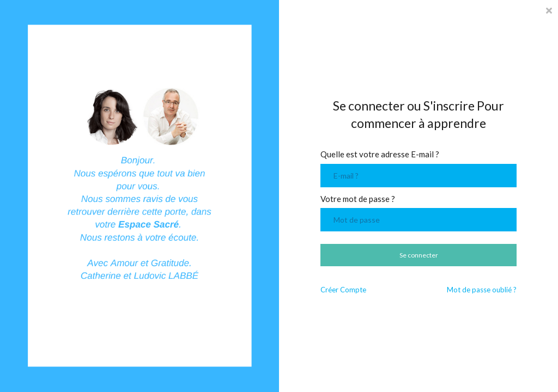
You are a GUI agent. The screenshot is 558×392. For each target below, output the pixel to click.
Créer (343, 290)
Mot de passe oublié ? (482, 290)
